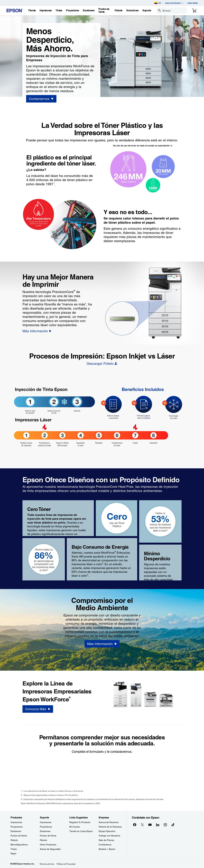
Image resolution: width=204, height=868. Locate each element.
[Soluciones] (132, 11)
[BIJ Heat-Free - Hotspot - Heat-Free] (165, 403)
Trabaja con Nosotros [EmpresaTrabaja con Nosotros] (109, 836)
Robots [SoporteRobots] (43, 840)
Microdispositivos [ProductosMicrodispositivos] (19, 845)
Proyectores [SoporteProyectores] (46, 827)
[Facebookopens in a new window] (135, 825)
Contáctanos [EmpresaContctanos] (105, 845)
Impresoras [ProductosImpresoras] (16, 822)
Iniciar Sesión (193, 3)
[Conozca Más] (38, 709)
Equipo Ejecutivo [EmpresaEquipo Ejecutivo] (107, 831)
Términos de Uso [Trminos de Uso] (47, 864)
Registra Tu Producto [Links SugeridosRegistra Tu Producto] (80, 822)
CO (158, 3)
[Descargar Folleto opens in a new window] (102, 364)
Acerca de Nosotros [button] (174, 3)
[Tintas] (59, 11)
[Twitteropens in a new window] (142, 825)
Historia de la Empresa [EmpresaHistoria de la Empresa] (110, 827)
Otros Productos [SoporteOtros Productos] (48, 845)
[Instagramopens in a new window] (165, 825)
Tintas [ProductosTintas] (14, 849)
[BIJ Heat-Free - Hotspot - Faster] (134, 403)
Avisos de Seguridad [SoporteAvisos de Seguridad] (50, 849)
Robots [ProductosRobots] (14, 840)
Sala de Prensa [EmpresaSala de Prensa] (106, 840)
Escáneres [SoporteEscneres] (45, 831)
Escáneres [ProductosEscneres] (16, 831)
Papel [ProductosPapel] (13, 853)
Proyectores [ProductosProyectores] (17, 827)
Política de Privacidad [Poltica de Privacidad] (66, 864)
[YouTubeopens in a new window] (150, 825)
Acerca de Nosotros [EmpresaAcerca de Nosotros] (109, 822)
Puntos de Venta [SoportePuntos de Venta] (48, 836)
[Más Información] (37, 331)
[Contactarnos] (41, 99)
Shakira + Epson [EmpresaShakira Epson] (107, 849)
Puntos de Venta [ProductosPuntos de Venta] (19, 836)
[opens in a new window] (173, 825)
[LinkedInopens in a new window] (158, 825)
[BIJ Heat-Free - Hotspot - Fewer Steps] (104, 403)
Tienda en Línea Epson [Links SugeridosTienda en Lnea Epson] (81, 831)
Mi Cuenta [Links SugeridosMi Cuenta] (75, 827)
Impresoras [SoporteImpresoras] (46, 822)
